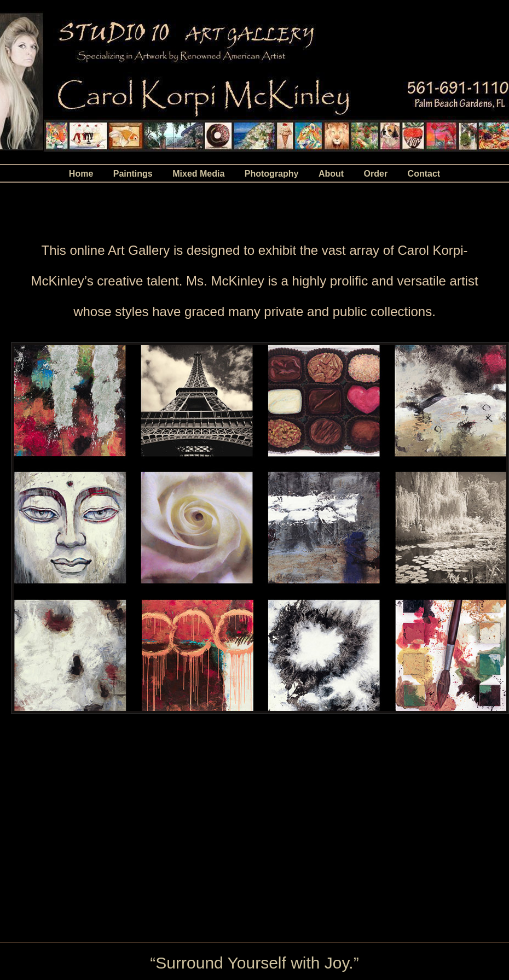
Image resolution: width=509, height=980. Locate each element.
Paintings (133, 174)
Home (81, 174)
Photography (272, 174)
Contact (424, 174)
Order (376, 174)
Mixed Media (198, 174)
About (331, 174)
